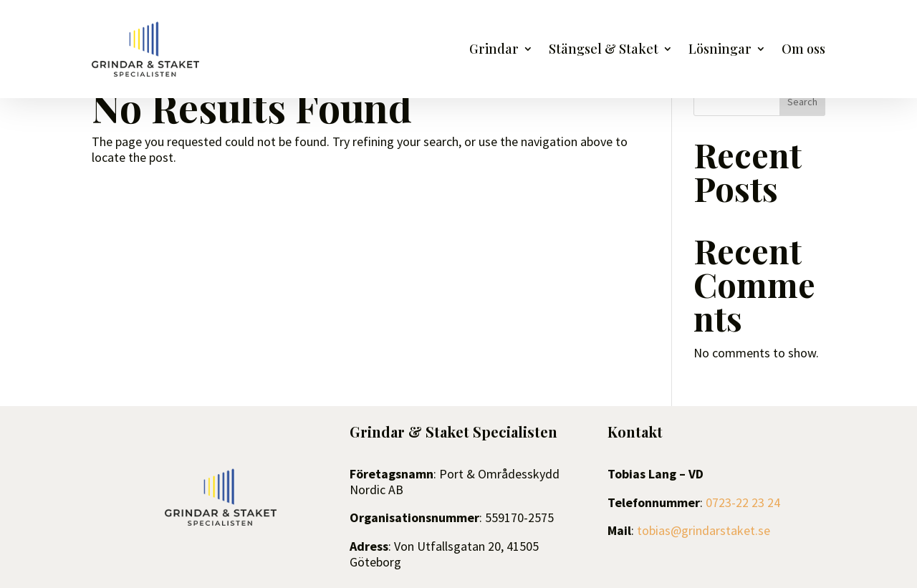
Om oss (803, 50)
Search (802, 102)
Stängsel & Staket (604, 50)
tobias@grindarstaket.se (704, 530)
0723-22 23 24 (743, 502)
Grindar (494, 50)
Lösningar (720, 50)
